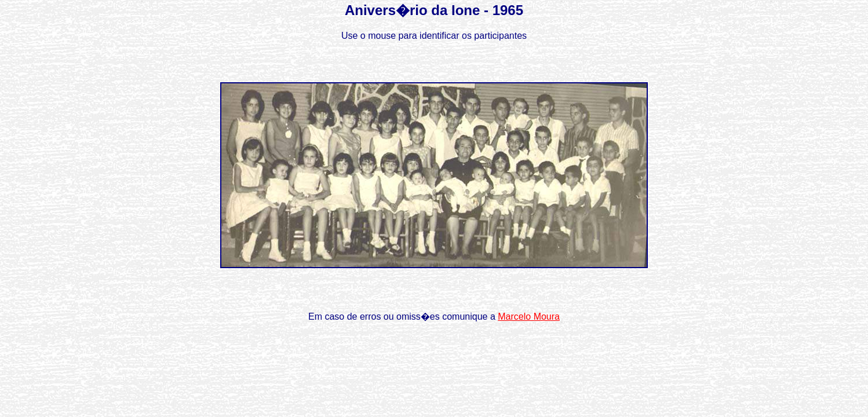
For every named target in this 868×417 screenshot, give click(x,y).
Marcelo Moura (529, 317)
